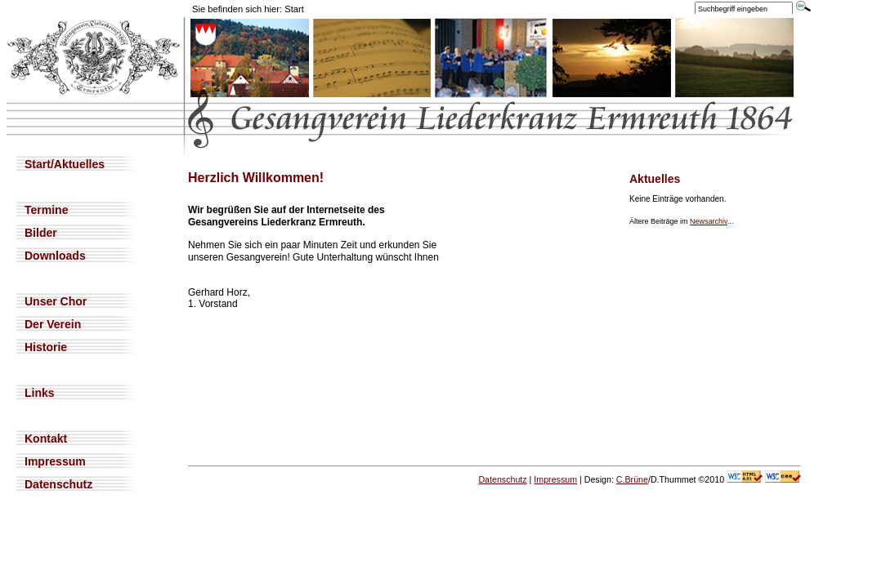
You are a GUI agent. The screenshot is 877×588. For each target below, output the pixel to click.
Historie (46, 347)
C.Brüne (632, 479)
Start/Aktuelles (65, 164)
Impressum (55, 461)
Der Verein (53, 324)
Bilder (41, 233)
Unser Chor (56, 301)
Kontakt (46, 439)
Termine (46, 210)
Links (40, 393)
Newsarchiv (709, 221)
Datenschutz (58, 484)
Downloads (55, 256)
